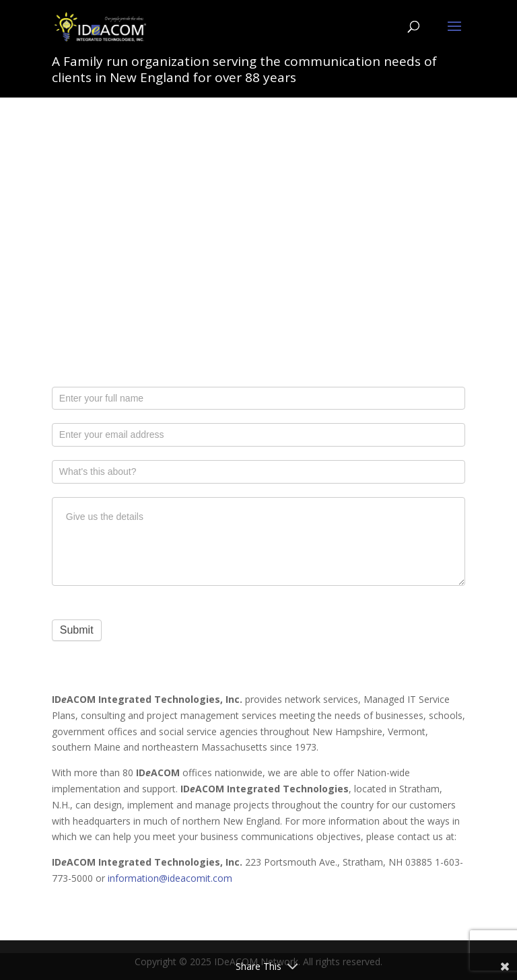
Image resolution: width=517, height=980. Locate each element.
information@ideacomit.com (170, 878)
